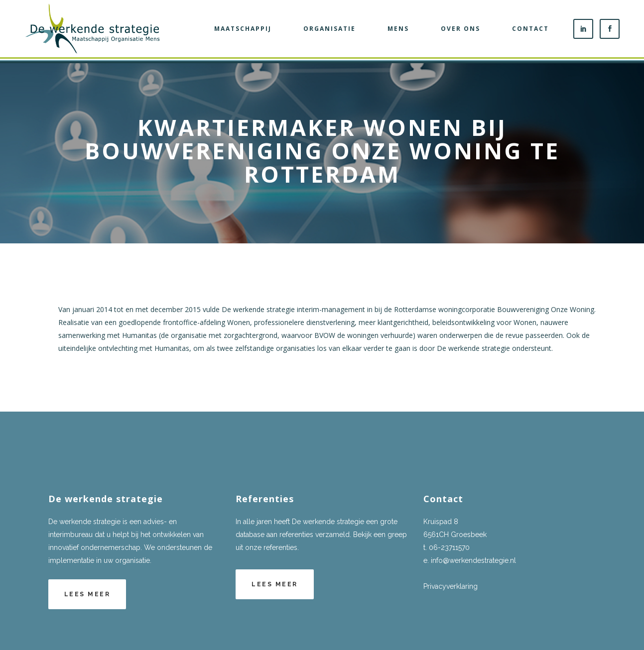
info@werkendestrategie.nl (473, 560)
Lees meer (87, 594)
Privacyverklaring (451, 586)
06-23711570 (449, 547)
